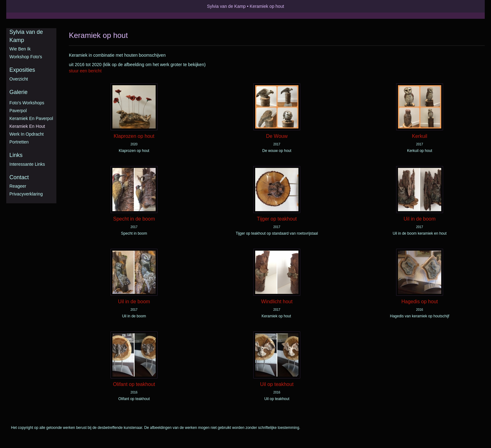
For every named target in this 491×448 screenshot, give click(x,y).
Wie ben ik (20, 49)
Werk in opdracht (26, 134)
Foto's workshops (27, 103)
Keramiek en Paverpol (31, 118)
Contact (19, 177)
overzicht (19, 79)
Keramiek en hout (27, 126)
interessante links (27, 164)
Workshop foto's (26, 57)
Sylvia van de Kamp (226, 6)
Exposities (22, 70)
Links (16, 155)
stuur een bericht (85, 71)
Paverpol (18, 111)
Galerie (18, 92)
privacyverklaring (26, 194)
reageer (18, 186)
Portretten (19, 142)
